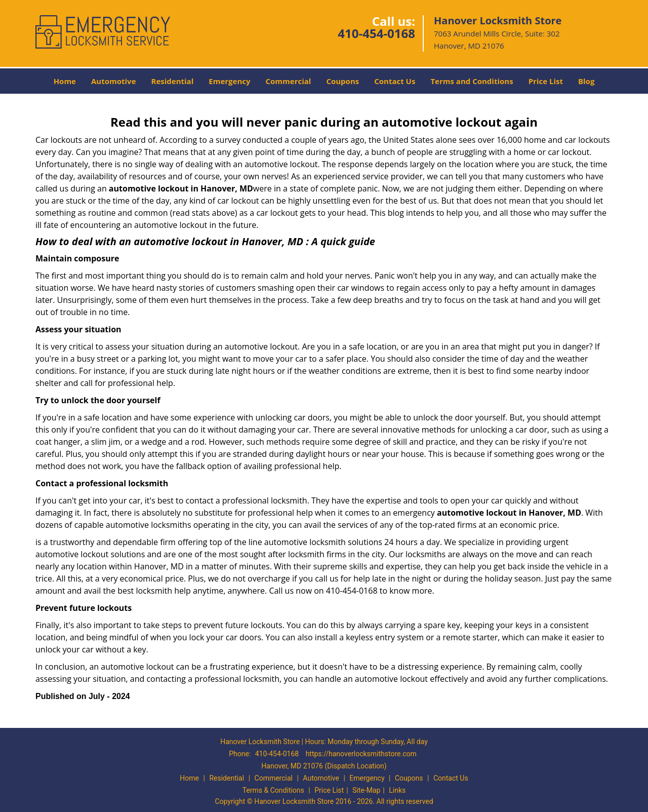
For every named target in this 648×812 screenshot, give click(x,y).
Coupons (342, 81)
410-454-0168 (376, 33)
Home (65, 81)
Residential (173, 81)
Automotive (114, 81)
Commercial (289, 81)
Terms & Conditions (273, 790)
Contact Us (395, 81)
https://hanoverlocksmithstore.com (361, 754)
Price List (546, 81)
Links (397, 790)
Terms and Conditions (472, 81)
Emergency (229, 81)
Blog (586, 81)
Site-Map (366, 790)
